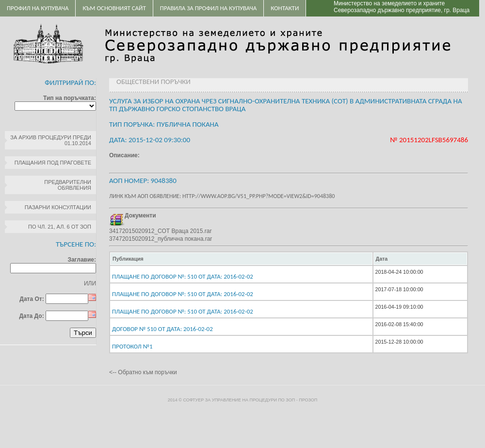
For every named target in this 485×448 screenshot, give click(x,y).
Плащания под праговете (53, 163)
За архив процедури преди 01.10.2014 (51, 140)
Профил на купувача (38, 8)
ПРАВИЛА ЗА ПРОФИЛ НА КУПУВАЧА (208, 8)
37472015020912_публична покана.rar (161, 239)
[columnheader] (241, 259)
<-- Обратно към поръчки (143, 372)
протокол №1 (132, 346)
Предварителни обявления (68, 185)
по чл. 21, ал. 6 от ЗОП (60, 227)
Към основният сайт (114, 8)
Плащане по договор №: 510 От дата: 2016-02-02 (183, 276)
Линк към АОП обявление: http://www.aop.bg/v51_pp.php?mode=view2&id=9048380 (222, 196)
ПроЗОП (308, 400)
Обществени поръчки (154, 82)
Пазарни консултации (58, 207)
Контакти (285, 8)
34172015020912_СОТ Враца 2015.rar (160, 231)
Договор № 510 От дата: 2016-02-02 (162, 329)
